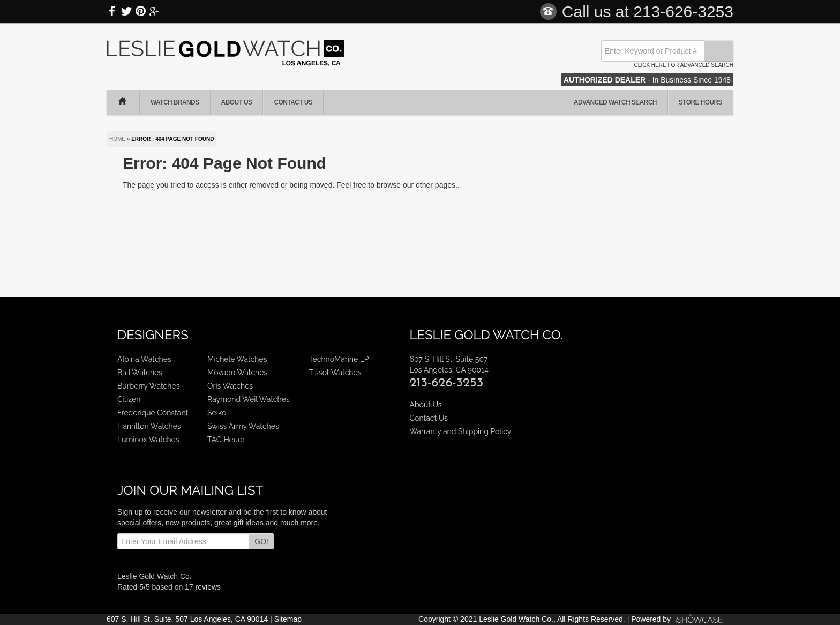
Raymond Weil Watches (249, 399)
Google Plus (154, 11)
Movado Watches (237, 373)
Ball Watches (140, 373)
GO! (261, 541)
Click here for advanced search (684, 65)
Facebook (112, 11)
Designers (153, 335)
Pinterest (140, 11)
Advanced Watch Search (615, 102)
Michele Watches (237, 359)
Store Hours (700, 102)
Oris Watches (230, 386)
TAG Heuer (226, 440)
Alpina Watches (144, 359)
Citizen (129, 399)
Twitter (126, 11)
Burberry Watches (148, 386)
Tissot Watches (335, 373)
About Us (237, 102)
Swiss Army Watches (243, 426)
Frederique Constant (153, 413)
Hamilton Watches (149, 426)
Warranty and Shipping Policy (460, 431)
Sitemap (288, 619)
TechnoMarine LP (339, 359)
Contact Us (293, 102)
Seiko (217, 413)
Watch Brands (175, 102)
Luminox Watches (148, 440)
